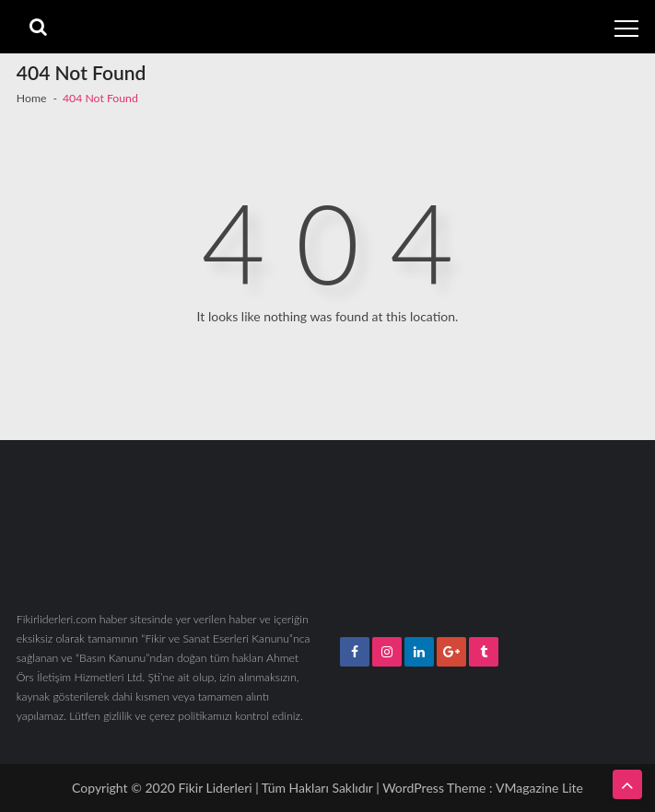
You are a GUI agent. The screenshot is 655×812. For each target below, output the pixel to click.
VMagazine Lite (539, 788)
